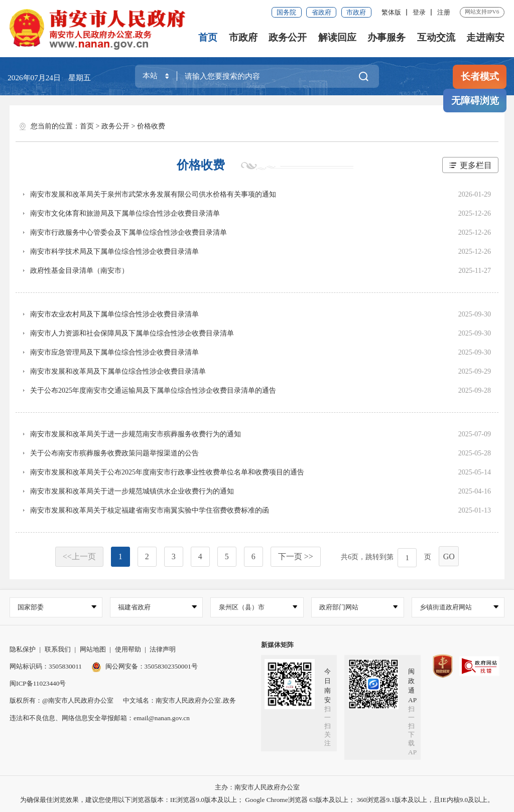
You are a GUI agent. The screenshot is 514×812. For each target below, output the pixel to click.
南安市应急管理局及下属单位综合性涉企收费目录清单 (114, 352)
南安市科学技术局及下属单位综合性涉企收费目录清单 (114, 252)
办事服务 (387, 37)
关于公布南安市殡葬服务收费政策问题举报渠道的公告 (114, 453)
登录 (419, 12)
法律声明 (163, 649)
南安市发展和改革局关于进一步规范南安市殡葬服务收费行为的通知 (136, 434)
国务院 (286, 12)
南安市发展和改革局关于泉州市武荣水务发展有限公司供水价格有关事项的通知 (153, 194)
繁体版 (391, 12)
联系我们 (58, 649)
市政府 (356, 12)
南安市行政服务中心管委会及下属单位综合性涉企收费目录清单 (128, 232)
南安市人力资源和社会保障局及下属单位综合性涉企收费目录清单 (132, 333)
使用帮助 (128, 649)
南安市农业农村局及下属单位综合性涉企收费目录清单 (114, 314)
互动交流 (436, 37)
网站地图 (93, 649)
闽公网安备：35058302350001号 (145, 666)
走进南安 (485, 37)
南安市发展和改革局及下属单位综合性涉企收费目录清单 (118, 371)
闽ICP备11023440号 (38, 683)
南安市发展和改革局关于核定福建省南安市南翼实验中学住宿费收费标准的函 (150, 510)
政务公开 (288, 37)
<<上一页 (79, 556)
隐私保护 (23, 649)
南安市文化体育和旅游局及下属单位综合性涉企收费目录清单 (125, 213)
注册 (444, 12)
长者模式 (480, 76)
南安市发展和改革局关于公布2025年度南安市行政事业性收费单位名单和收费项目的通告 (167, 472)
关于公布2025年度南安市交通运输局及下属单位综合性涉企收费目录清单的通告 (153, 390)
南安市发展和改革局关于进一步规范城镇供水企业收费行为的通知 (132, 491)
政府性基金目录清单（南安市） (79, 271)
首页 (208, 37)
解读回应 (337, 37)
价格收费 (151, 126)
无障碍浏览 (475, 101)
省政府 (322, 12)
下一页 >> (296, 556)
